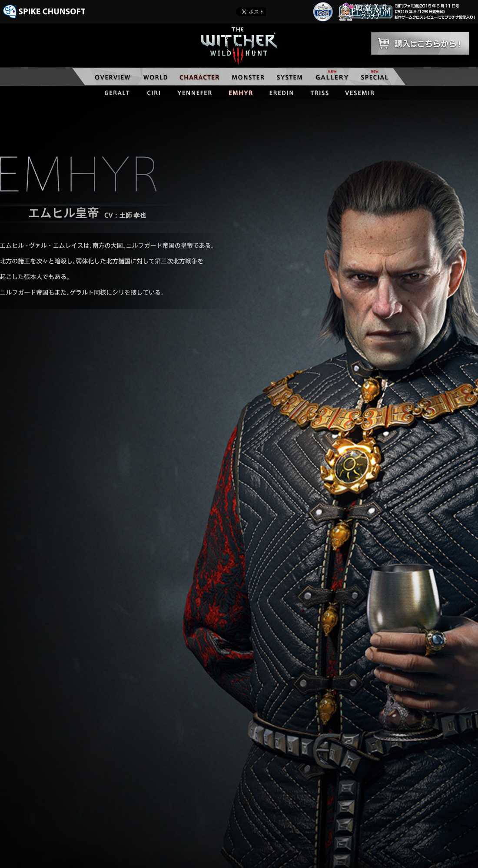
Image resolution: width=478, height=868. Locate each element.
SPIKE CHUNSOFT (44, 12)
